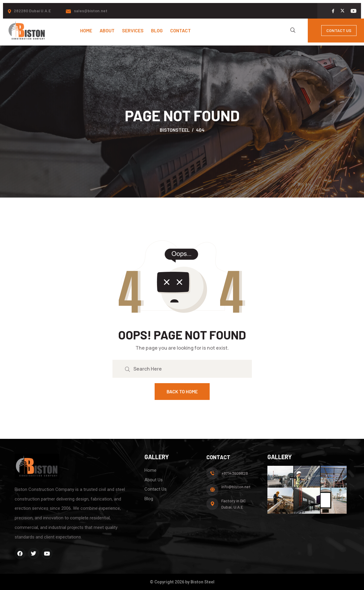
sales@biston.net (91, 11)
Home (86, 30)
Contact (181, 30)
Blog (157, 30)
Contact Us (339, 30)
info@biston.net (236, 487)
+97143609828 (235, 473)
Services (133, 30)
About (107, 30)
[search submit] (127, 369)
